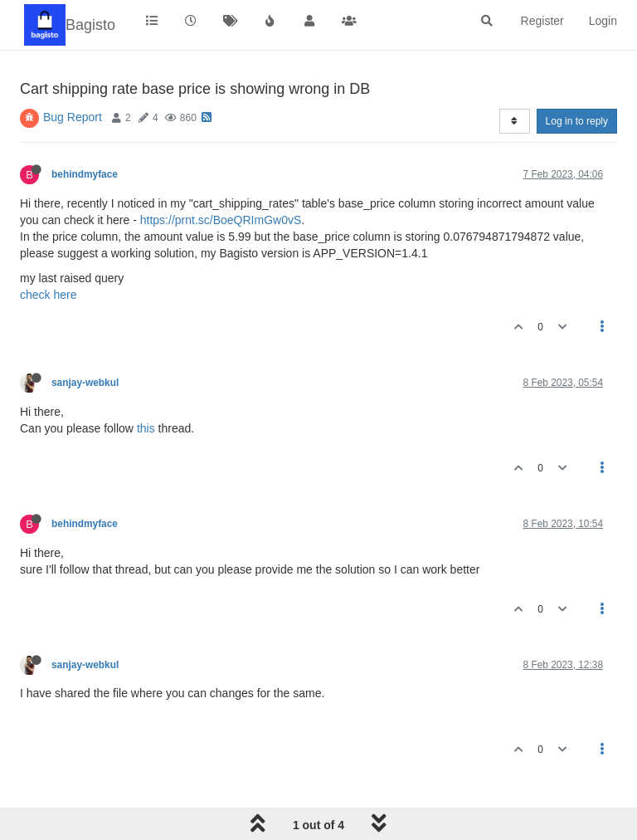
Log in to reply (577, 121)
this (146, 428)
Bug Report (73, 117)
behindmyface (85, 174)
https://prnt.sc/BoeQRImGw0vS (221, 220)
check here (48, 295)
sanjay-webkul (85, 383)
